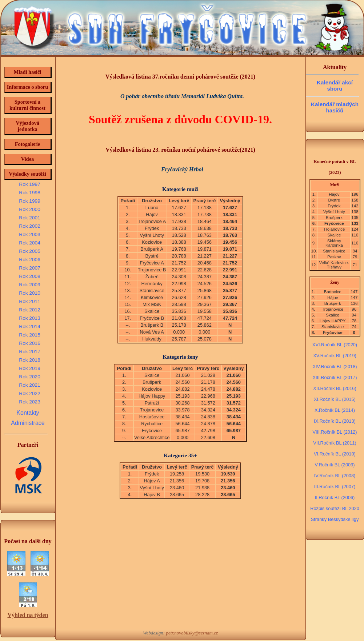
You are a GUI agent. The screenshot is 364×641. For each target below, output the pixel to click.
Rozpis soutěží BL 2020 (335, 508)
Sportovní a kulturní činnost (27, 105)
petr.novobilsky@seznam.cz (192, 633)
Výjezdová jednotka (27, 126)
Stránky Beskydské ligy (335, 519)
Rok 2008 (29, 276)
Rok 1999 (29, 201)
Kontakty (28, 413)
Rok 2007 (29, 268)
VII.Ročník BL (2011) (335, 443)
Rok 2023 (29, 402)
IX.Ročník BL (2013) (335, 421)
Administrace (28, 423)
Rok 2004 (29, 243)
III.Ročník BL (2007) (335, 487)
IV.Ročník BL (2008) (335, 476)
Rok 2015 (29, 335)
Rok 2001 (29, 218)
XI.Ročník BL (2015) (335, 399)
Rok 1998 (29, 193)
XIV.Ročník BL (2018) (335, 367)
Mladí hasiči (28, 72)
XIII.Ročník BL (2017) (335, 377)
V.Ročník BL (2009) (335, 465)
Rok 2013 (29, 318)
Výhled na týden (28, 615)
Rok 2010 (29, 293)
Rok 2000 (29, 209)
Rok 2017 (29, 352)
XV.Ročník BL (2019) (335, 356)
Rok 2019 (29, 368)
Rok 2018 (29, 360)
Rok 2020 (29, 377)
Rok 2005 (29, 251)
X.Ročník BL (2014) (335, 410)
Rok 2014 (29, 327)
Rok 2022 (29, 393)
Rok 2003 (29, 234)
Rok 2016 (29, 343)
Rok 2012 (29, 310)
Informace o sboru (28, 87)
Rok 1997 (29, 184)
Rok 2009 (29, 285)
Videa (27, 159)
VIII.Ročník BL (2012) (335, 432)
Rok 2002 (29, 226)
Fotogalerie (28, 144)
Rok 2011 (29, 301)
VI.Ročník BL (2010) (335, 454)
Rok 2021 (29, 385)
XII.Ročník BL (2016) (335, 388)
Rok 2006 (29, 260)
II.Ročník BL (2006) (335, 497)
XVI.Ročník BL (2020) (335, 345)
